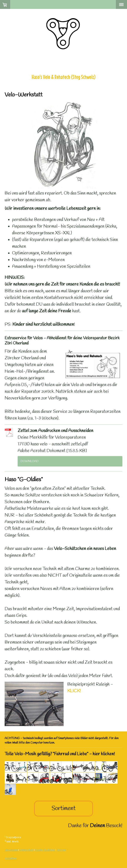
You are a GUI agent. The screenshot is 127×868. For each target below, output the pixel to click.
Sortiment (64, 808)
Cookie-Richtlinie (45, 850)
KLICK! (74, 691)
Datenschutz (26, 850)
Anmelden (10, 858)
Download (30, 461)
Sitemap (61, 850)
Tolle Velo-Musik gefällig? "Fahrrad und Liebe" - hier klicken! (60, 754)
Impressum (11, 850)
